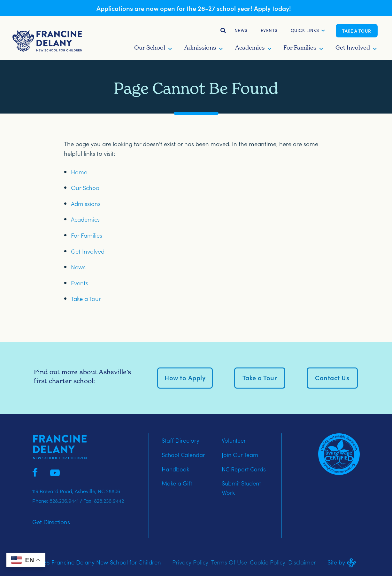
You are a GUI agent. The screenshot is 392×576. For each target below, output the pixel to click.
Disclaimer (302, 562)
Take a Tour (357, 31)
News (241, 30)
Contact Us (332, 377)
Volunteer (234, 440)
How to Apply (185, 377)
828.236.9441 (64, 501)
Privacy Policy (190, 562)
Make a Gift (177, 483)
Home (79, 172)
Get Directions (51, 522)
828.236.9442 (109, 501)
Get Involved (88, 251)
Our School (86, 187)
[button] (305, 31)
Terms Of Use (229, 562)
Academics (85, 219)
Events (269, 30)
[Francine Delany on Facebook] (35, 471)
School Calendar (183, 455)
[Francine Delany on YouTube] (55, 471)
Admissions (86, 203)
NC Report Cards (244, 469)
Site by (344, 562)
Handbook (175, 469)
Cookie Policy (268, 562)
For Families (87, 235)
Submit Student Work (241, 488)
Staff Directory (181, 440)
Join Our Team (240, 455)
